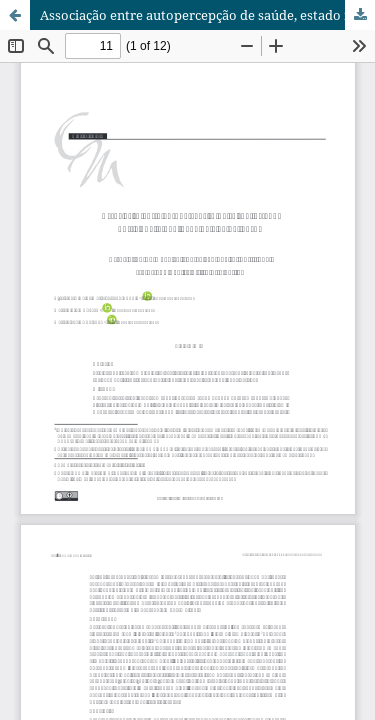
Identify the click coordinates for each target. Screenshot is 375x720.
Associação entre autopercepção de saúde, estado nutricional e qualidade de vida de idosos (207, 15)
